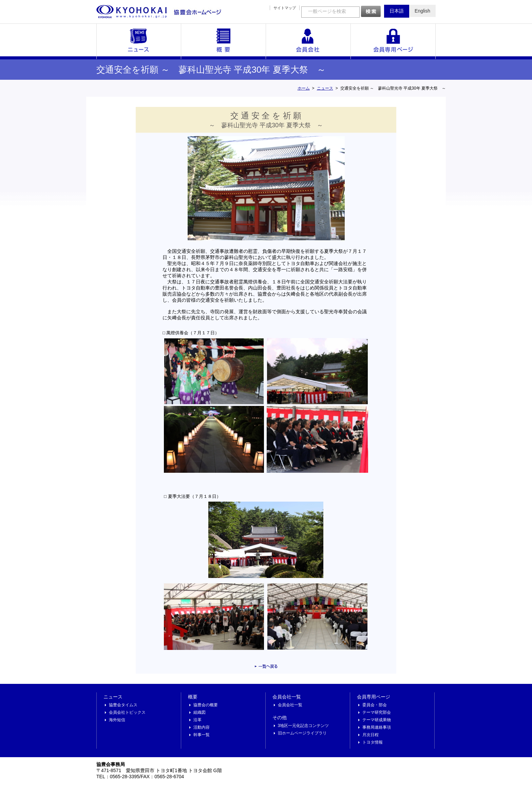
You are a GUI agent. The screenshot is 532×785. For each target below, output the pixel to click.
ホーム (304, 88)
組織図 (199, 712)
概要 (224, 41)
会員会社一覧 (308, 41)
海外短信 (117, 720)
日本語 (397, 11)
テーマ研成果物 (377, 720)
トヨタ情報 (373, 742)
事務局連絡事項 (377, 727)
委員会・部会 (375, 705)
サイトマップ (285, 8)
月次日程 (370, 735)
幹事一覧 (202, 735)
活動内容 (202, 727)
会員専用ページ (393, 41)
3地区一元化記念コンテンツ (303, 726)
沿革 (197, 720)
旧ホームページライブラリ (302, 733)
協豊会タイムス (123, 705)
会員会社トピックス (127, 712)
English (422, 11)
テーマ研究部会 (377, 712)
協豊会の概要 (206, 705)
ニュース (139, 41)
